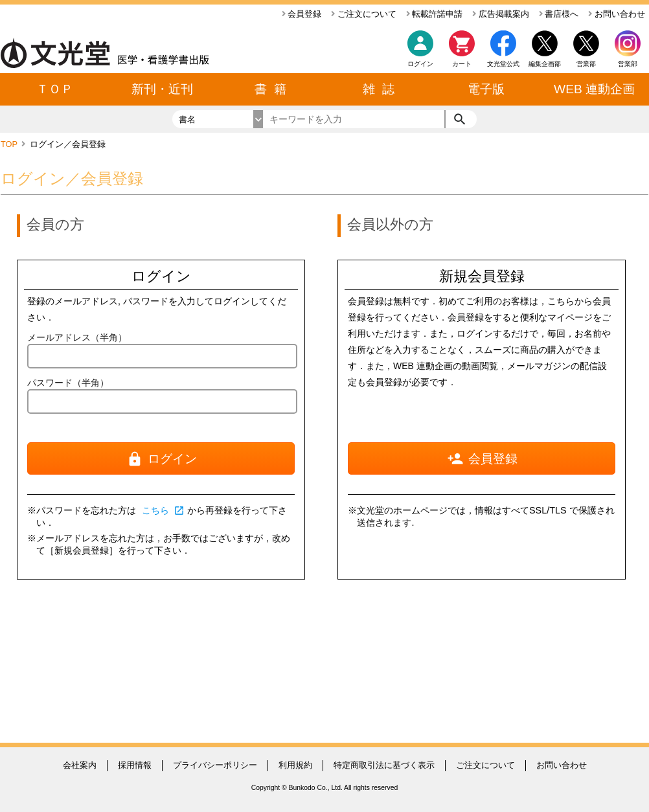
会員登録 (302, 14)
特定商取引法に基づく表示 (384, 765)
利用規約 (295, 765)
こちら (163, 510)
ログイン (420, 64)
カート (462, 52)
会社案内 (80, 765)
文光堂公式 (503, 64)
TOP (10, 144)
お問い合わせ (617, 14)
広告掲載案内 (501, 14)
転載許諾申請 (435, 14)
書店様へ (559, 14)
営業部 (628, 64)
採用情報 (135, 765)
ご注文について (364, 14)
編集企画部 (545, 64)
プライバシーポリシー (215, 765)
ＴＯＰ (55, 89)
